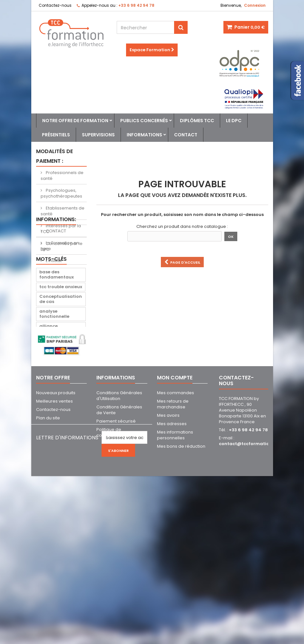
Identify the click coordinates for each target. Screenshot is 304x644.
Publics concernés (144, 121)
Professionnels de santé (62, 176)
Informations (144, 135)
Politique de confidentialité (111, 570)
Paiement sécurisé (116, 558)
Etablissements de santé (63, 211)
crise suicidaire (56, 406)
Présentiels (56, 135)
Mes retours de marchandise (173, 541)
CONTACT (55, 278)
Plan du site (48, 555)
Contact (186, 135)
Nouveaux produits (56, 530)
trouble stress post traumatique (60, 443)
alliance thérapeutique (56, 394)
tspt (44, 455)
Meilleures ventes (54, 538)
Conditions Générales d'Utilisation (119, 533)
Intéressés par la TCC (61, 229)
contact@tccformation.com (251, 581)
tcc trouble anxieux (61, 352)
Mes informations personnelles (175, 572)
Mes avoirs (168, 553)
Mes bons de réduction (181, 584)
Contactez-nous (55, 5)
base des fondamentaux (57, 340)
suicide (47, 416)
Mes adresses (172, 561)
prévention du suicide (55, 428)
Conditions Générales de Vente (119, 547)
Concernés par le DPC (62, 246)
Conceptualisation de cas (61, 364)
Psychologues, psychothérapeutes (61, 193)
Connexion (255, 5)
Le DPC (234, 121)
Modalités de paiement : (54, 156)
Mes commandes (176, 530)
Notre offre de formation (75, 121)
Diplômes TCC (197, 121)
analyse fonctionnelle (54, 379)
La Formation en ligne (60, 293)
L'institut (53, 307)
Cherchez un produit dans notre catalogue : (182, 227)
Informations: (56, 266)
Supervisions (98, 135)
